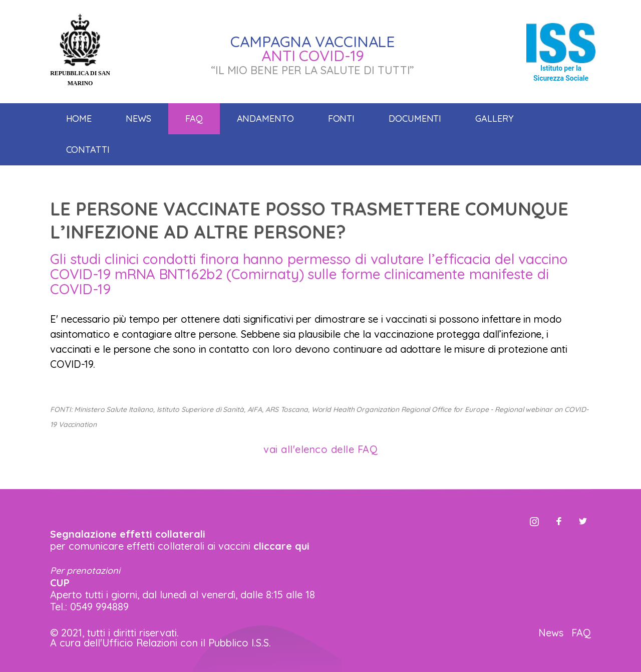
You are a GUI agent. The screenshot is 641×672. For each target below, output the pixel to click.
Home (79, 119)
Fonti (342, 119)
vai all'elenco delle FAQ (320, 449)
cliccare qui (281, 546)
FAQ (581, 633)
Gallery (494, 119)
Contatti (88, 150)
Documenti (415, 119)
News (138, 119)
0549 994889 (99, 607)
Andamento (265, 119)
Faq (194, 119)
